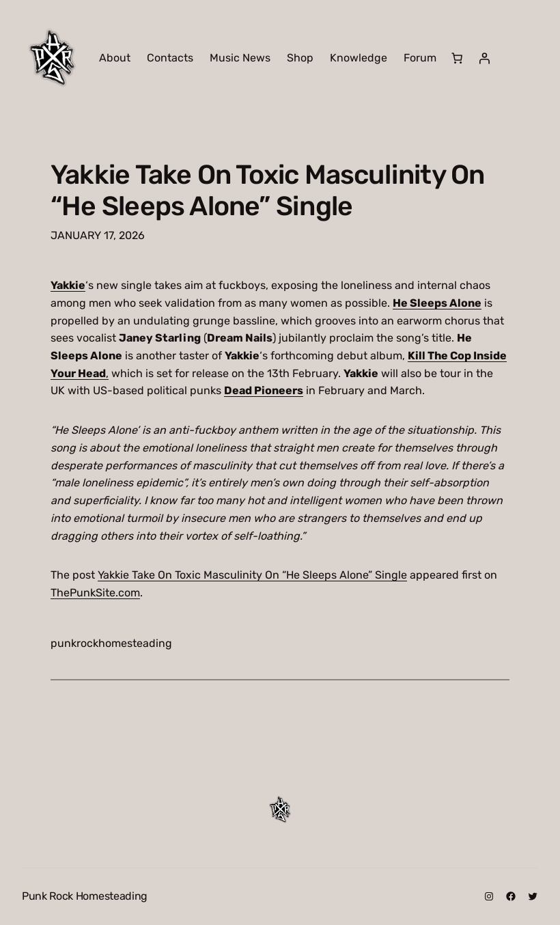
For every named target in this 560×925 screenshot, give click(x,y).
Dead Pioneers (264, 390)
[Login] (484, 58)
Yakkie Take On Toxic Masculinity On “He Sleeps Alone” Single (268, 190)
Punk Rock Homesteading (85, 896)
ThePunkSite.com (95, 593)
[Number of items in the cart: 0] (457, 58)
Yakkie (68, 285)
